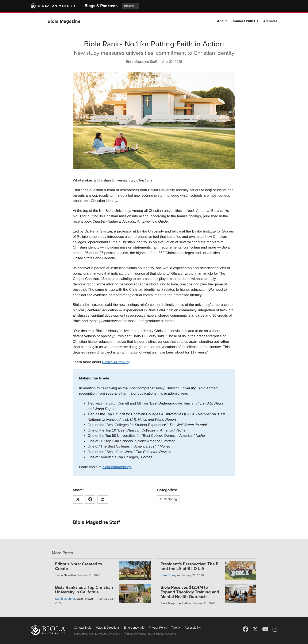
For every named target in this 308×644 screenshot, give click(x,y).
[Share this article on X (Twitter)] (78, 500)
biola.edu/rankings (117, 467)
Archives (270, 21)
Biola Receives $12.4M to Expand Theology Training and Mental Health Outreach (190, 592)
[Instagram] (275, 629)
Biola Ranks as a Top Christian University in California (84, 590)
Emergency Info (134, 628)
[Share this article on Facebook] (90, 500)
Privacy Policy (158, 628)
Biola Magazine (64, 21)
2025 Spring (168, 499)
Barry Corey (168, 575)
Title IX (176, 628)
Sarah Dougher (65, 599)
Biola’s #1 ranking (116, 362)
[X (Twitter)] (255, 629)
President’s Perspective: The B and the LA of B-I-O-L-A (190, 566)
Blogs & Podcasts (101, 6)
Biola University (57, 6)
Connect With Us (245, 21)
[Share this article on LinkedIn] (103, 500)
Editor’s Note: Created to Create (79, 566)
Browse (130, 6)
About (222, 21)
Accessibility (193, 628)
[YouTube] (265, 629)
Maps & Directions (108, 628)
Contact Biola (83, 628)
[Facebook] (246, 629)
